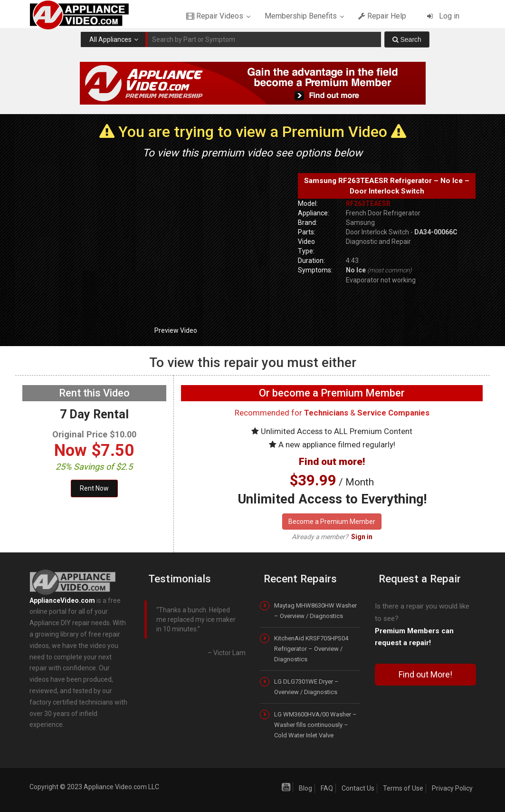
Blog (305, 788)
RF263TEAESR (368, 203)
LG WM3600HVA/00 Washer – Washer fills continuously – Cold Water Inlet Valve (315, 725)
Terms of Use (403, 788)
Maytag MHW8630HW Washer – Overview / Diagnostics (315, 611)
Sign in (362, 537)
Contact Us (358, 788)
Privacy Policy (452, 788)
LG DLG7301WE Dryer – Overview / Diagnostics (306, 687)
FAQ (327, 788)
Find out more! (332, 462)
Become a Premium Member (332, 522)
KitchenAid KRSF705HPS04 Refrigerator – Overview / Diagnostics (311, 649)
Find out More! (425, 674)
